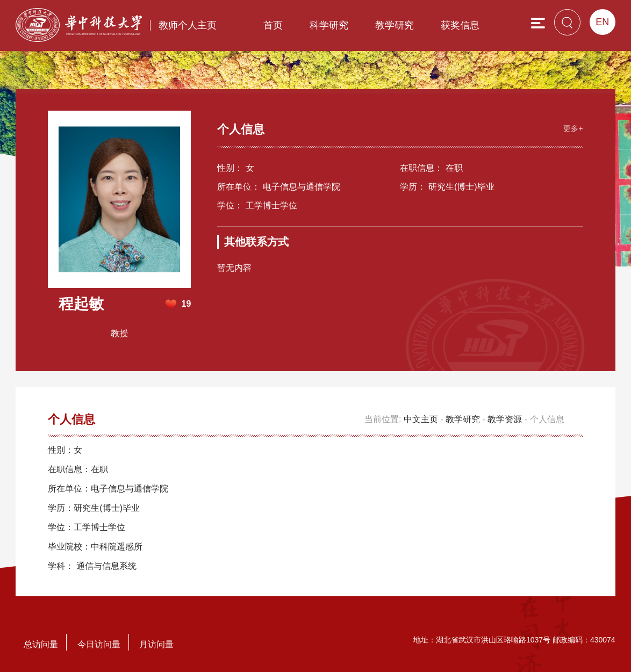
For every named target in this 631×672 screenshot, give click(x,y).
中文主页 (421, 419)
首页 (273, 25)
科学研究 (329, 25)
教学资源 (505, 419)
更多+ (573, 128)
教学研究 (395, 25)
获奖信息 (460, 25)
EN (602, 22)
